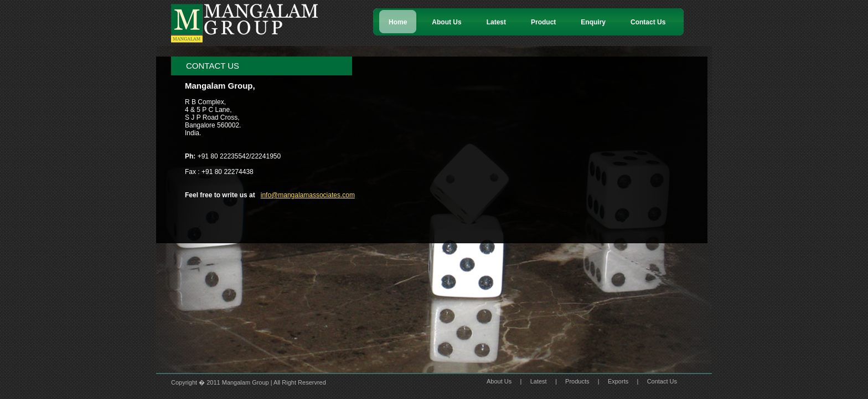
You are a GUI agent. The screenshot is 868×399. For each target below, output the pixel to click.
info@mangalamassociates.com (308, 195)
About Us (499, 381)
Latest (539, 381)
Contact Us (662, 381)
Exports (618, 381)
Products (577, 381)
